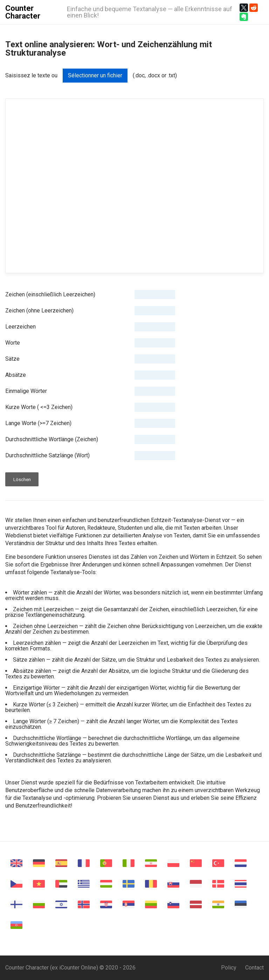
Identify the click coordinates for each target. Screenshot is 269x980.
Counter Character (23, 12)
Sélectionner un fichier (95, 75)
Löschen (22, 480)
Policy (229, 968)
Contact (254, 968)
